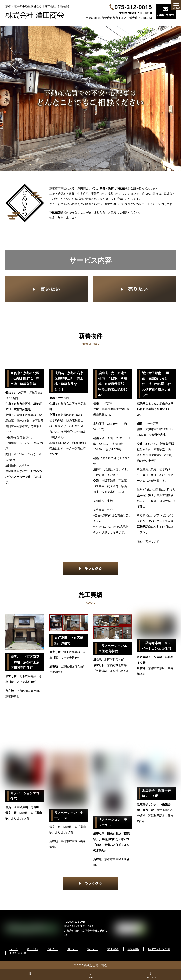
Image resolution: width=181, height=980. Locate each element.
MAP (90, 975)
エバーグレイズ (158, 521)
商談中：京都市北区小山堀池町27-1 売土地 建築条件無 (25, 378)
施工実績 (113, 949)
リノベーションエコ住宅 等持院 (113, 648)
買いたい (32, 949)
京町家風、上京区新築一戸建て (69, 641)
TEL (30, 975)
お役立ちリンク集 (159, 949)
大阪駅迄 (157, 455)
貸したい (93, 949)
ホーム (14, 949)
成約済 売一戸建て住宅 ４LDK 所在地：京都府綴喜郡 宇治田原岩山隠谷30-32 (113, 384)
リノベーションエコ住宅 (25, 796)
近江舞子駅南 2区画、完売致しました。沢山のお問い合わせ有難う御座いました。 (156, 384)
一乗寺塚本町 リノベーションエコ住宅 (156, 646)
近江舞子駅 (167, 444)
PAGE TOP (151, 975)
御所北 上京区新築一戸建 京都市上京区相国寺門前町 (25, 662)
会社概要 (133, 949)
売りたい (53, 949)
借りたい (73, 949)
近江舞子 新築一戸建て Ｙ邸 (156, 793)
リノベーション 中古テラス (69, 815)
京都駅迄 (159, 449)
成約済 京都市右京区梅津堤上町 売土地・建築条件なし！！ (69, 381)
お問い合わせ (18, 953)
